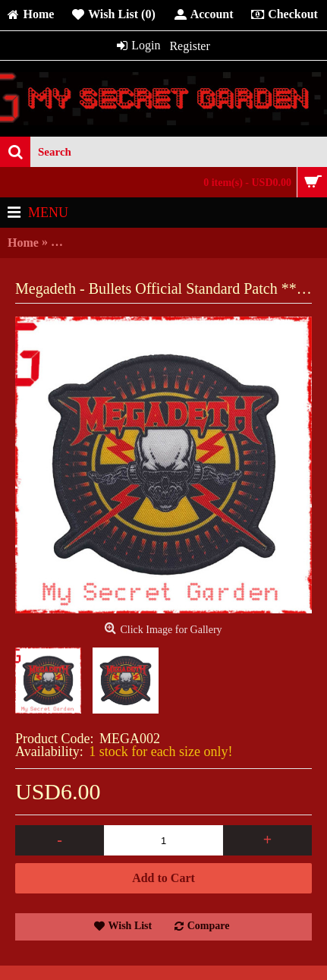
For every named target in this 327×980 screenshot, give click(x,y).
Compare (209, 926)
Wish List (130, 926)
